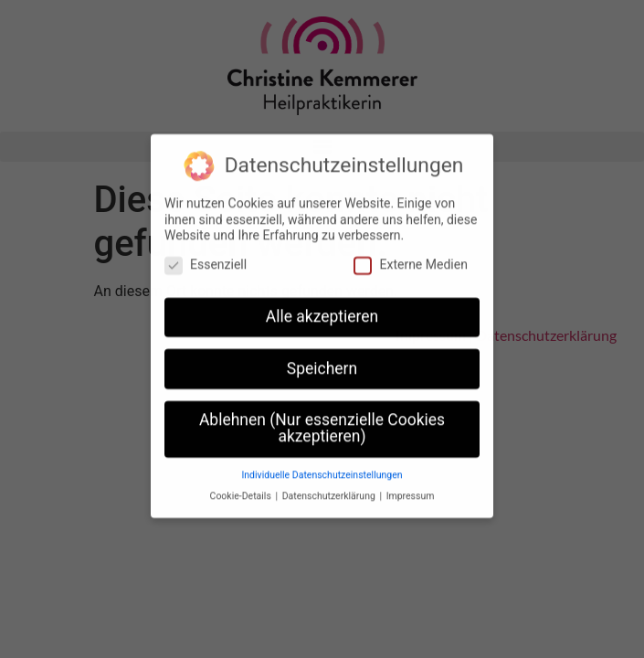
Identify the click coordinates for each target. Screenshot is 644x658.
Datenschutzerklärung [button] (330, 491)
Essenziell (206, 260)
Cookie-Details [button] (242, 491)
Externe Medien (410, 260)
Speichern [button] (322, 364)
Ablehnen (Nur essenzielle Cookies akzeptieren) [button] (322, 424)
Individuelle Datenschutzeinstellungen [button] (322, 470)
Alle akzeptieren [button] (322, 312)
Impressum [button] (411, 491)
